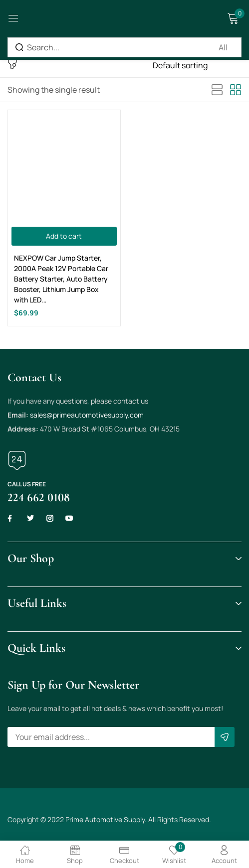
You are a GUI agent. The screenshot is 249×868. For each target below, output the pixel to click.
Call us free (27, 484)
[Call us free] (17, 460)
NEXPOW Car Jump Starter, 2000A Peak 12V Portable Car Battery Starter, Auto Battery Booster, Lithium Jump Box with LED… (61, 279)
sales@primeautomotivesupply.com (87, 415)
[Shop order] (197, 65)
